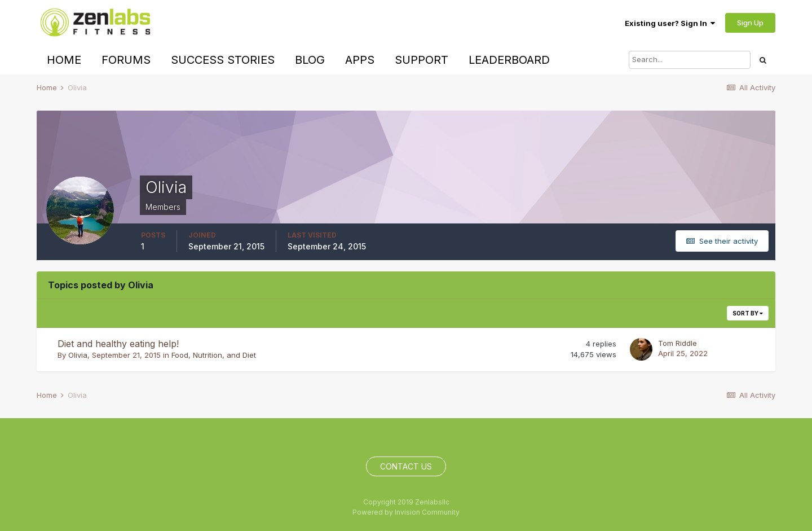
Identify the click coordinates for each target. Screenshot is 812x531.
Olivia (78, 355)
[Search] (690, 60)
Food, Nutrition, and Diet (214, 355)
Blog (310, 60)
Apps (360, 60)
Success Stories (223, 60)
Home (64, 60)
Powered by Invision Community (406, 512)
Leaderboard (509, 60)
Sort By (748, 313)
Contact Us (406, 466)
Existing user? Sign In (670, 23)
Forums (126, 60)
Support (422, 60)
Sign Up (750, 23)
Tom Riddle (678, 343)
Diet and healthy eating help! (118, 344)
